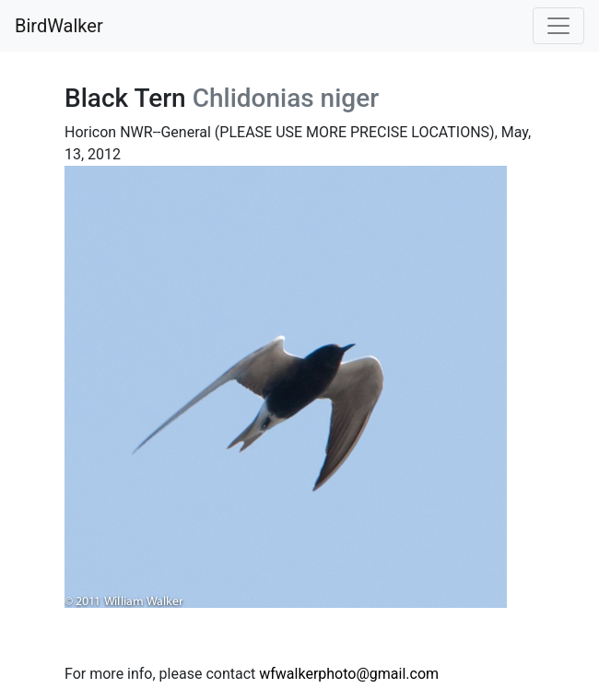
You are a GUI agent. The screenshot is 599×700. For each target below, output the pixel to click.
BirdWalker (59, 26)
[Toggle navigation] (558, 26)
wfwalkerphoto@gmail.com (349, 674)
